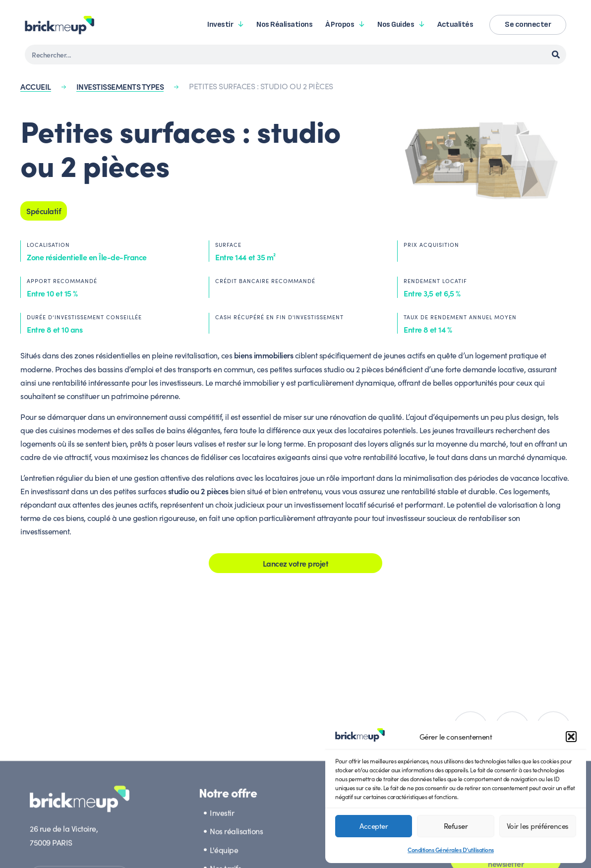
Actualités (455, 25)
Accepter (374, 826)
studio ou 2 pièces (198, 491)
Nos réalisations (284, 25)
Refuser (456, 826)
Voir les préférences (538, 826)
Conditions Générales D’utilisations (451, 849)
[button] (571, 737)
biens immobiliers (264, 355)
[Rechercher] (556, 55)
